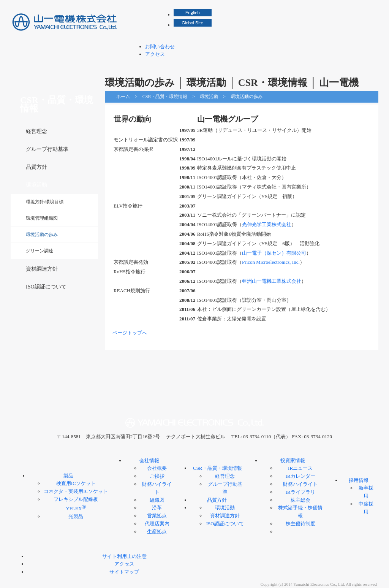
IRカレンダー (300, 476)
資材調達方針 (42, 269)
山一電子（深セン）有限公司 (274, 253)
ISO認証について (46, 287)
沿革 (157, 508)
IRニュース (300, 468)
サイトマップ (124, 572)
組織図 (157, 500)
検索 (373, 8)
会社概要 (157, 468)
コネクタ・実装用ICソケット (76, 491)
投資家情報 (303, 64)
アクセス (155, 54)
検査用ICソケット (76, 483)
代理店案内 (157, 524)
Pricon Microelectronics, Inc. (271, 262)
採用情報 (352, 64)
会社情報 (193, 64)
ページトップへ (130, 333)
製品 (144, 64)
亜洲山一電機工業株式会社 (272, 281)
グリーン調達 (40, 251)
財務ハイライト (300, 484)
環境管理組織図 (42, 218)
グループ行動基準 (47, 149)
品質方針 (36, 167)
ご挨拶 (157, 476)
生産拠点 (157, 532)
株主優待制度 (300, 524)
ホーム (123, 97)
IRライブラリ (300, 492)
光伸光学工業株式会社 (267, 224)
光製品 (76, 516)
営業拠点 (157, 516)
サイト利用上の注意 (124, 556)
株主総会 (300, 500)
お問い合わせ (160, 47)
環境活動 (209, 97)
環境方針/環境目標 (45, 202)
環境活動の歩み (42, 235)
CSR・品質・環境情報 (248, 64)
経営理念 (36, 131)
